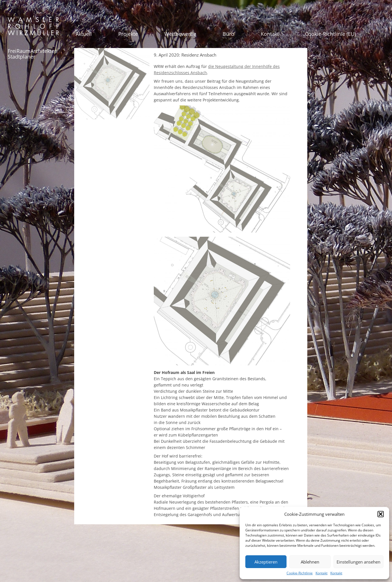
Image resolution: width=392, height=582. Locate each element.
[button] (381, 514)
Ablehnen (310, 562)
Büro (228, 34)
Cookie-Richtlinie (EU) (330, 34)
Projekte (128, 34)
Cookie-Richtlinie (300, 573)
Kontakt (322, 573)
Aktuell (84, 34)
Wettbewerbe (180, 34)
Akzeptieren (266, 562)
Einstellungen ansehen (358, 562)
